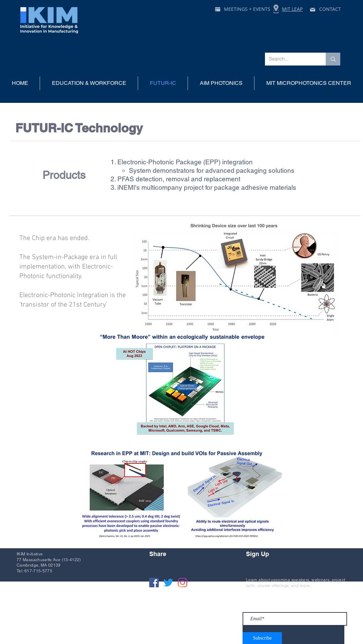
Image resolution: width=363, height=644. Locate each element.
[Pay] (217, 9)
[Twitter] (168, 583)
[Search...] (290, 59)
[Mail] (312, 10)
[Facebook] (154, 583)
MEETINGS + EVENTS (247, 9)
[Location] (276, 9)
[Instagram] (183, 583)
